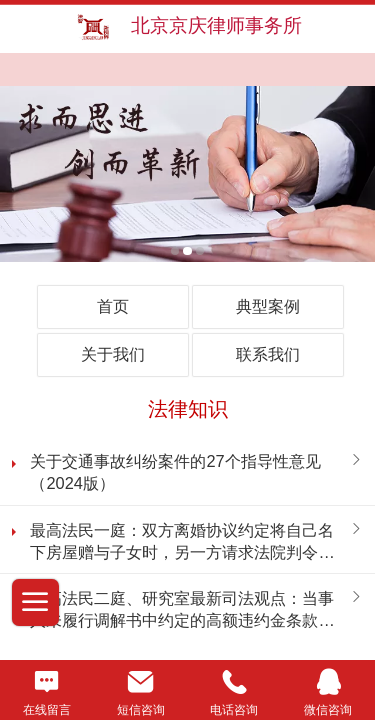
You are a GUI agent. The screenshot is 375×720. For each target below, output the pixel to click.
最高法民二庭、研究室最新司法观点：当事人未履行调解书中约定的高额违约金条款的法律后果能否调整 (182, 610)
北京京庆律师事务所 (216, 25)
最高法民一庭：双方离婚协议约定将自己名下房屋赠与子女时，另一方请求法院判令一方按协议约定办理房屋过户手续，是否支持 (182, 542)
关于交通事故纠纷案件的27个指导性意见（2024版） (175, 472)
